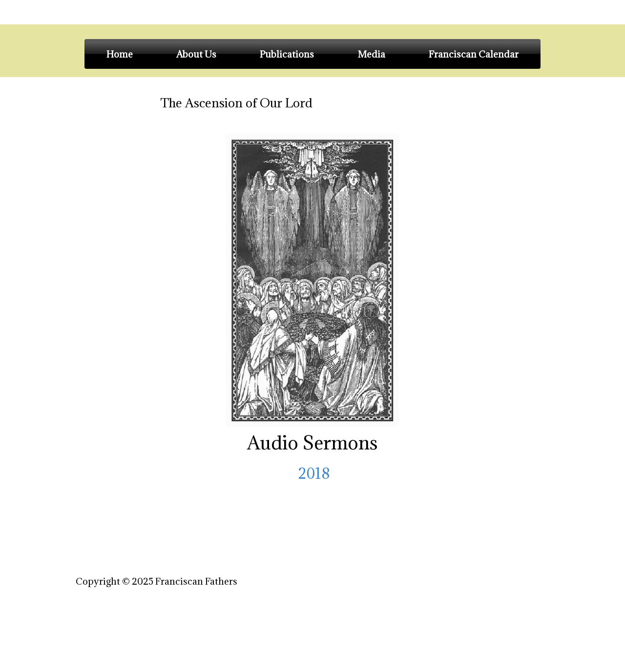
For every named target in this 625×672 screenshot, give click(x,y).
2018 (312, 473)
